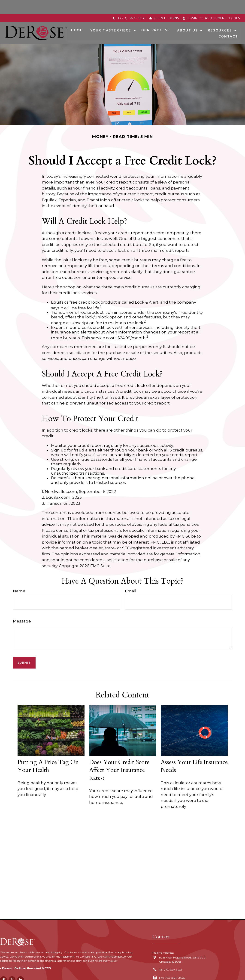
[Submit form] (24, 649)
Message (22, 607)
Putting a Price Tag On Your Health (48, 752)
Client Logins (164, 4)
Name (19, 577)
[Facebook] (3, 966)
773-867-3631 (173, 956)
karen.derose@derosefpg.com (179, 972)
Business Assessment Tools (211, 4)
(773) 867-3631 (129, 4)
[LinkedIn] (21, 966)
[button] (77, 16)
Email (131, 577)
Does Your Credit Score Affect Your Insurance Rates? (119, 756)
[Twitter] (12, 966)
